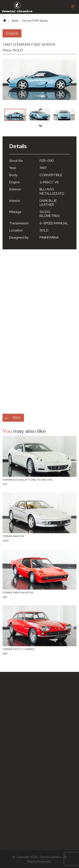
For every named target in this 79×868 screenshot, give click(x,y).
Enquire (12, 33)
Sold (15, 21)
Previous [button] (40, 109)
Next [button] (40, 126)
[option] (15, 115)
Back (17, 417)
